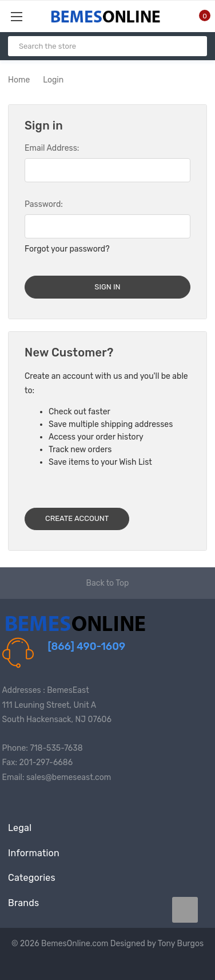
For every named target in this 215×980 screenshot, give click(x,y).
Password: (44, 204)
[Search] (194, 46)
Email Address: (52, 148)
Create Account (77, 518)
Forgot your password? (67, 249)
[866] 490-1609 (87, 646)
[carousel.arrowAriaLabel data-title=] (185, 910)
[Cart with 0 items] (198, 16)
